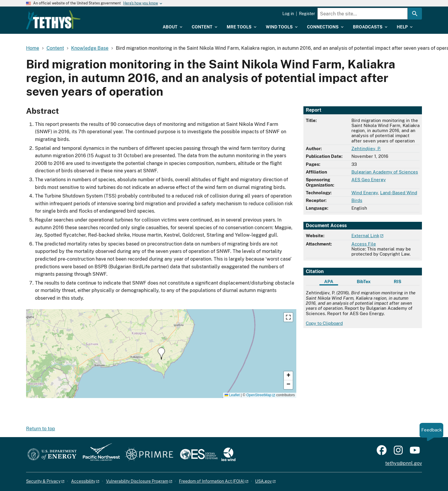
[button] (161, 353)
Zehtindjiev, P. (366, 149)
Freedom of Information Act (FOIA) (212, 481)
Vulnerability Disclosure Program (137, 481)
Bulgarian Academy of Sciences (385, 172)
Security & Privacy (43, 481)
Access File (364, 244)
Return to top (41, 429)
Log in (288, 14)
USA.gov (263, 481)
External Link (365, 236)
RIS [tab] (397, 281)
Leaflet (232, 395)
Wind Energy (365, 193)
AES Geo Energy (369, 180)
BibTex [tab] (364, 281)
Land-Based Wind (399, 193)
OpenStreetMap (259, 395)
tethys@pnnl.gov (404, 463)
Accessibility (83, 481)
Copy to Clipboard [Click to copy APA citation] (324, 323)
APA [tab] (329, 281)
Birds (357, 200)
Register (307, 14)
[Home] (91, 16)
